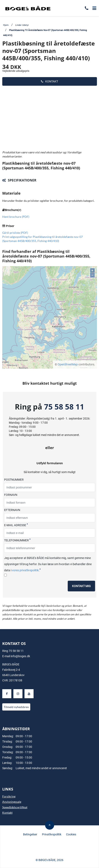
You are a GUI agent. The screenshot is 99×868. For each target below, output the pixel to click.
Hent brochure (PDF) (16, 217)
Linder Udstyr (22, 25)
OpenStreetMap (68, 364)
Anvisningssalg (12, 802)
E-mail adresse (16, 525)
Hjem (6, 25)
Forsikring (9, 796)
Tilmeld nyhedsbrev (16, 707)
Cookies (71, 834)
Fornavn (11, 495)
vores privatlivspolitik (25, 570)
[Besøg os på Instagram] (18, 694)
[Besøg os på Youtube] (29, 694)
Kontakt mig (81, 586)
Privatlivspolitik (52, 834)
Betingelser (30, 834)
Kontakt (49, 81)
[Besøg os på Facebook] (7, 694)
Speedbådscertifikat (15, 807)
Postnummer (14, 480)
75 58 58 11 (64, 407)
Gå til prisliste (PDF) (15, 233)
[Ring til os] (87, 9)
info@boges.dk (20, 656)
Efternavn (12, 510)
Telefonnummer (17, 540)
